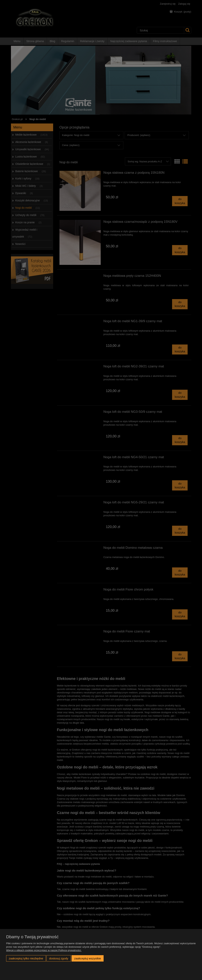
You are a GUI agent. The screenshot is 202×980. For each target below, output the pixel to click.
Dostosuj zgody (59, 958)
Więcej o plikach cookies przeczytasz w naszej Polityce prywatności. (44, 950)
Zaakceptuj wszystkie (88, 958)
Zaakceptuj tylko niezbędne (26, 958)
